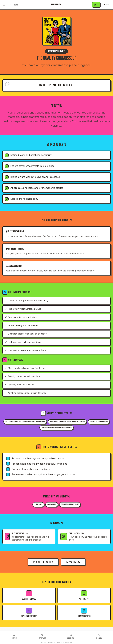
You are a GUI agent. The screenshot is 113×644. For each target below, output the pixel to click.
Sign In (106, 5)
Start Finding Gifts (43, 562)
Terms (58, 642)
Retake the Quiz (73, 562)
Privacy (51, 642)
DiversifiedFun (68, 642)
